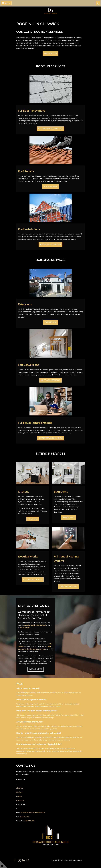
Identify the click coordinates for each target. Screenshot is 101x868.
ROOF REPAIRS (50, 187)
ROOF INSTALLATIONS (50, 244)
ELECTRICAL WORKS (33, 580)
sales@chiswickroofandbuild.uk (35, 625)
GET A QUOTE (50, 53)
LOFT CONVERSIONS (50, 380)
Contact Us (20, 800)
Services (19, 792)
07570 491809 (25, 628)
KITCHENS (33, 519)
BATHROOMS (68, 517)
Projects (19, 796)
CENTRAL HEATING (68, 587)
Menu (6, 3)
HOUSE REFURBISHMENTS (50, 438)
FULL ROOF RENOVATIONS (50, 129)
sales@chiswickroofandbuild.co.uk (33, 813)
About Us (19, 788)
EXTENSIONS (51, 322)
